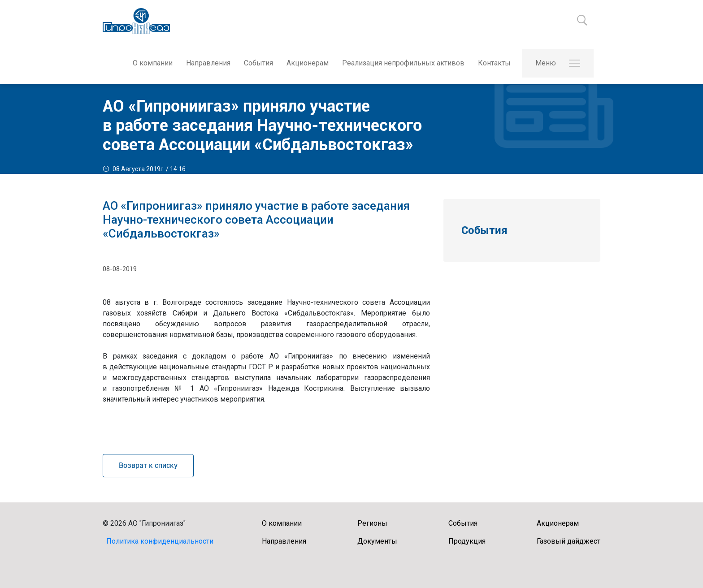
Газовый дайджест (568, 541)
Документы (377, 541)
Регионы (372, 523)
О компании (153, 63)
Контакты (494, 63)
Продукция (467, 541)
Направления (208, 63)
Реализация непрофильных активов (403, 63)
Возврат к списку (148, 465)
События (258, 63)
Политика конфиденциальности (160, 541)
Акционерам (308, 63)
